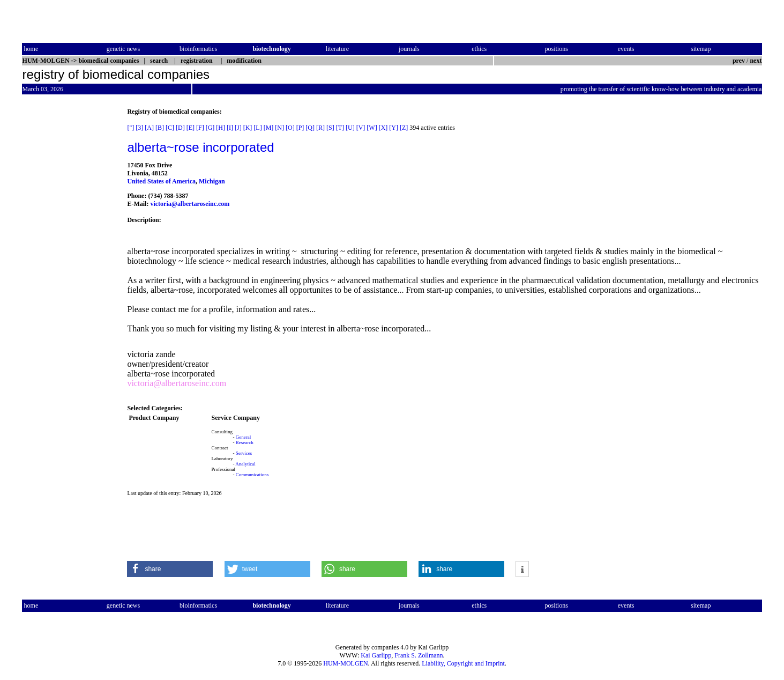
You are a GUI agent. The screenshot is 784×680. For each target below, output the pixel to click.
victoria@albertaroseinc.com (190, 204)
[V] (361, 128)
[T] (340, 128)
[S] (330, 128)
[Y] (394, 128)
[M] (269, 128)
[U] (350, 128)
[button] (170, 569)
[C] (170, 128)
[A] (149, 128)
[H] (221, 128)
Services (244, 453)
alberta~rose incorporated (200, 147)
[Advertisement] (67, 269)
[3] (139, 128)
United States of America (161, 181)
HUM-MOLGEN (345, 663)
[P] (300, 128)
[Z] (404, 128)
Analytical (245, 464)
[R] (320, 128)
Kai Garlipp (376, 655)
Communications (252, 475)
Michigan (212, 181)
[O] (290, 128)
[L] (257, 128)
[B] (160, 128)
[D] (180, 128)
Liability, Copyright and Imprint (463, 663)
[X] (383, 128)
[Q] (310, 128)
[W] (372, 128)
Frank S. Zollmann (419, 655)
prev (739, 61)
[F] (200, 128)
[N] (279, 128)
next (756, 61)
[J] (238, 128)
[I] (230, 128)
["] (130, 128)
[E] (191, 128)
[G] (210, 128)
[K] (248, 128)
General (243, 437)
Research (245, 442)
